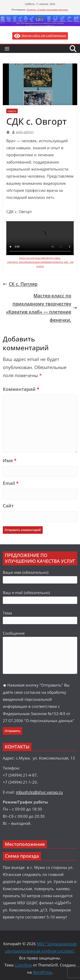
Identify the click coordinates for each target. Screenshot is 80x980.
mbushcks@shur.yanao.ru (39, 792)
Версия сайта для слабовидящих (40, 36)
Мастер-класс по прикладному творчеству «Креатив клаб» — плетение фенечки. (42, 308)
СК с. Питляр (20, 284)
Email (11, 483)
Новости (12, 111)
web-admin (25, 132)
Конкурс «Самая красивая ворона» (48, 10)
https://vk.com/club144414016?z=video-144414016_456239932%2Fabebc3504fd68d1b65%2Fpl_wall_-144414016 (40, 262)
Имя (10, 461)
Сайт (8, 506)
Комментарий (21, 389)
